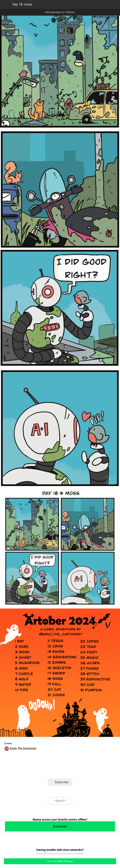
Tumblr (74, 769)
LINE (32, 769)
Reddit (88, 769)
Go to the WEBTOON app (60, 861)
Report (60, 801)
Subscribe (62, 782)
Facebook (46, 769)
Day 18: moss (22, 4)
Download (60, 826)
